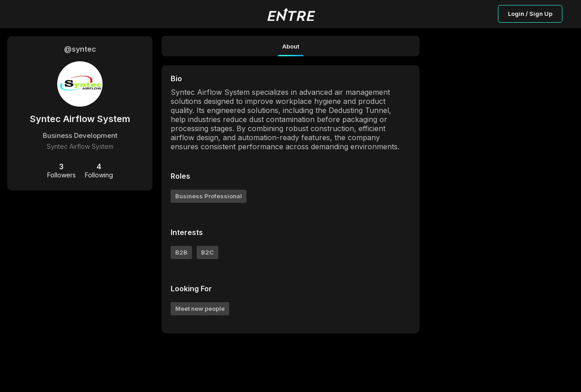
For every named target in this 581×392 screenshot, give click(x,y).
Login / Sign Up (530, 14)
